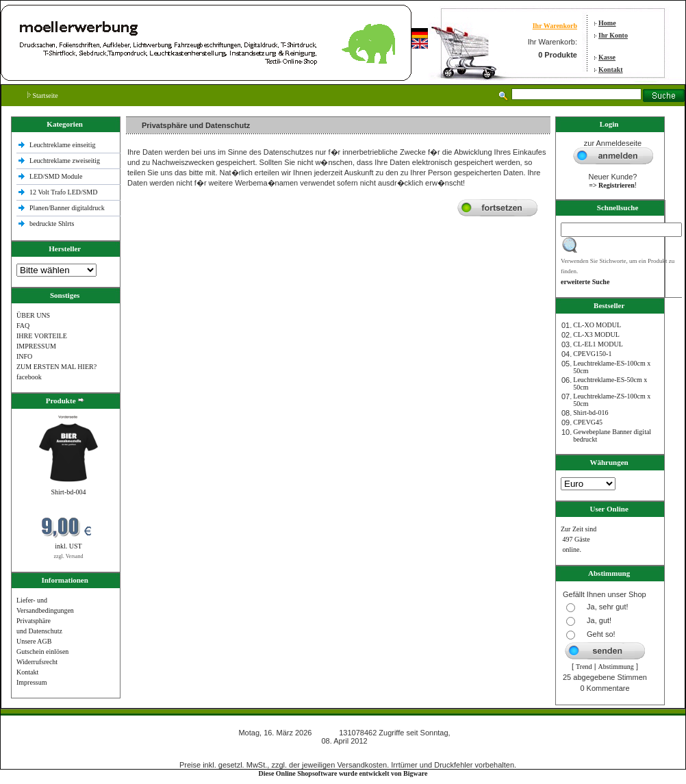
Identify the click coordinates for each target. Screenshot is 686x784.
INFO (24, 356)
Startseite (43, 96)
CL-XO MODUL (597, 325)
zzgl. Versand (69, 556)
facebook (29, 377)
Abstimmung (616, 667)
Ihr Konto (613, 35)
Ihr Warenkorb (555, 26)
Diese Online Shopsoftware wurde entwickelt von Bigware (343, 773)
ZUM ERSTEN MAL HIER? (56, 367)
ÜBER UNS (33, 315)
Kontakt (611, 69)
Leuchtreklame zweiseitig (66, 161)
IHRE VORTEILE (42, 336)
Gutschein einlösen (42, 652)
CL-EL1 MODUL (598, 344)
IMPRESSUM (36, 346)
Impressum (31, 682)
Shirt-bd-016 (590, 413)
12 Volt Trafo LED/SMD (63, 192)
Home (607, 23)
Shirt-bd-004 (68, 492)
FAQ (23, 326)
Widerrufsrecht (37, 662)
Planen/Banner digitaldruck (67, 208)
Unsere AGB (34, 641)
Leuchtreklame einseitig (63, 145)
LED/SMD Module (56, 176)
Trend (584, 667)
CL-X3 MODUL (596, 334)
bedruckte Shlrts (52, 224)
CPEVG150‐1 (592, 354)
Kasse (607, 57)
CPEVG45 (588, 422)
